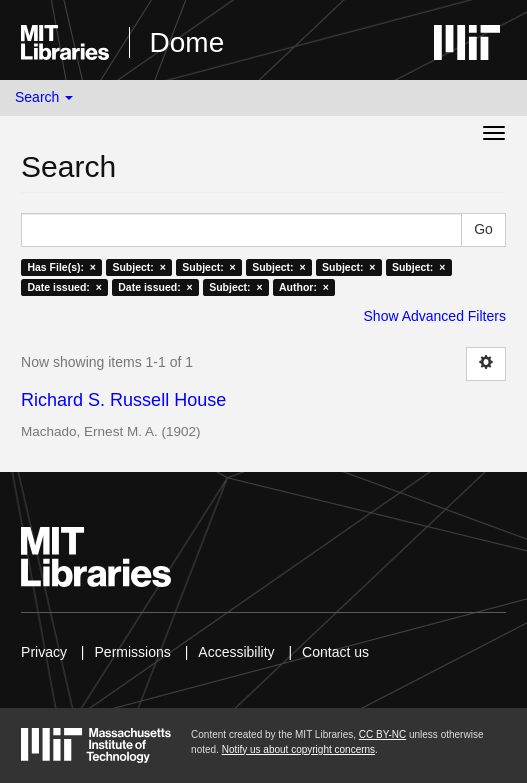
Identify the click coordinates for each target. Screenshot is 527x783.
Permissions (133, 652)
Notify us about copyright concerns (298, 749)
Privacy (44, 652)
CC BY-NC (382, 734)
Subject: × (138, 267)
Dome (187, 42)
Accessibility (236, 652)
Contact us (335, 652)
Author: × (304, 287)
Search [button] (44, 97)
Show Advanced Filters (435, 316)
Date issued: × (64, 287)
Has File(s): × (61, 267)
